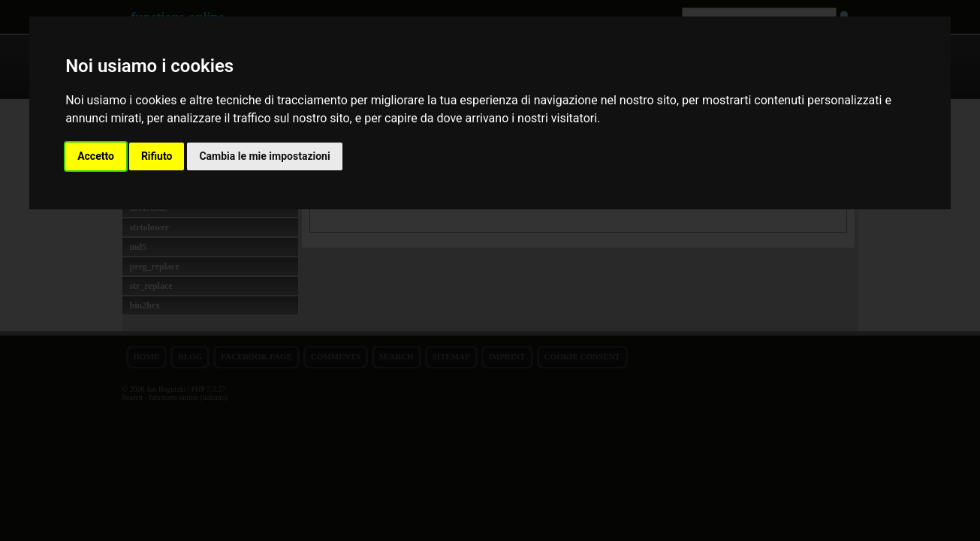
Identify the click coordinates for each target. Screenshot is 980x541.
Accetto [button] (96, 156)
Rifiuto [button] (157, 156)
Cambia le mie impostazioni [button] (264, 156)
